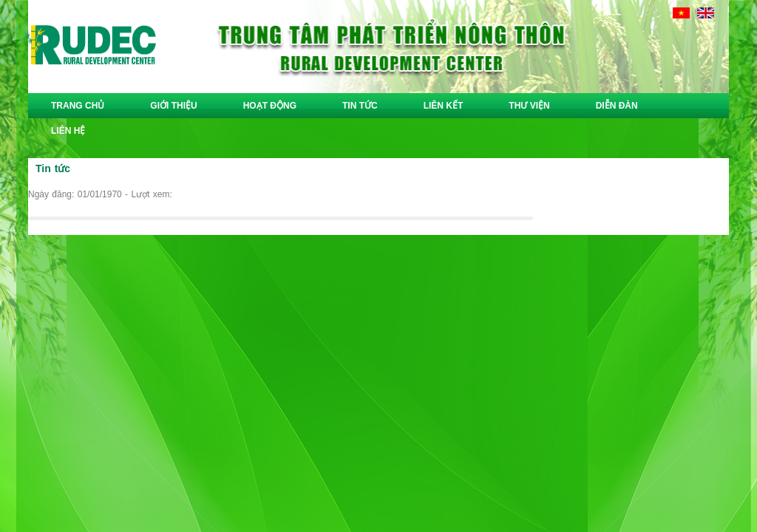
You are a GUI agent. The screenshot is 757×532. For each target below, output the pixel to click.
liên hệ (68, 131)
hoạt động (270, 106)
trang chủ (78, 106)
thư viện (529, 106)
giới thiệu (173, 106)
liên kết (444, 106)
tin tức (360, 106)
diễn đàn (617, 106)
